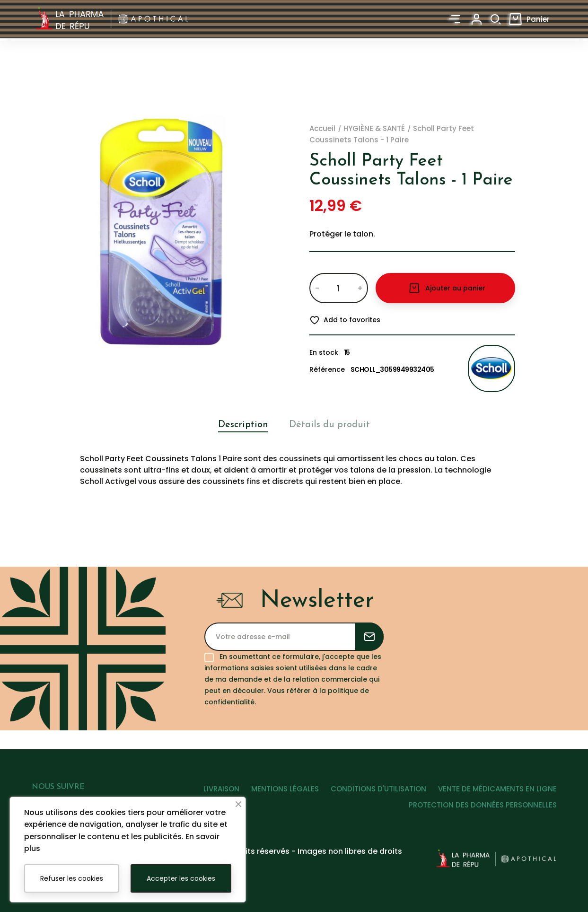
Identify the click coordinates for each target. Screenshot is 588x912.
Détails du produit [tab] (331, 425)
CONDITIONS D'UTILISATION (374, 800)
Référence (327, 369)
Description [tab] (240, 425)
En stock (324, 352)
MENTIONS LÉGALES (276, 800)
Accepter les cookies (181, 878)
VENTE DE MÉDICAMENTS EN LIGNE (497, 800)
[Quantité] (338, 288)
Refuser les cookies (72, 878)
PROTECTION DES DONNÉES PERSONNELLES (483, 817)
